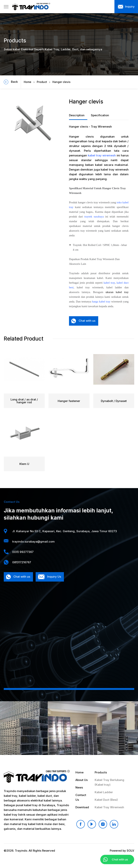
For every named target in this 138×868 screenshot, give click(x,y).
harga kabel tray (101, 302)
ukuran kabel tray (117, 292)
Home (28, 82)
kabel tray (109, 283)
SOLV (130, 851)
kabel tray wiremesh (102, 155)
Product (42, 82)
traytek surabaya (94, 217)
